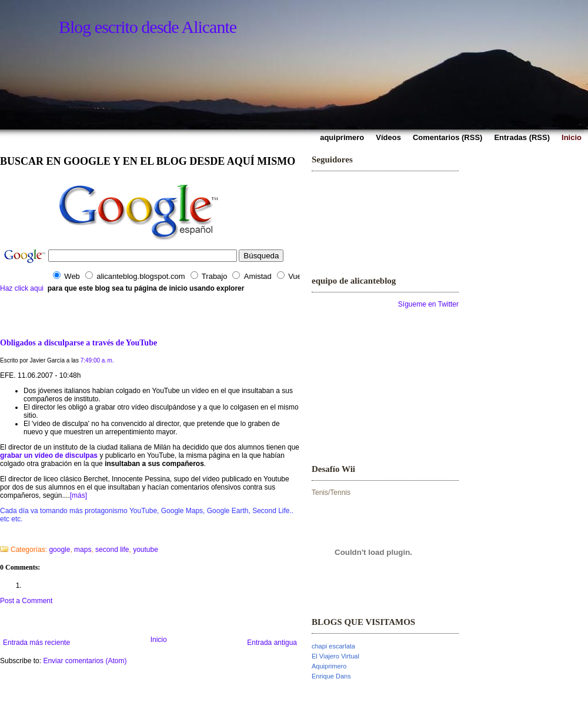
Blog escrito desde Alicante (148, 27)
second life (112, 550)
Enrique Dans (331, 676)
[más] (78, 495)
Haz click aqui (22, 288)
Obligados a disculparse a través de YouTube (78, 342)
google (59, 550)
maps (83, 550)
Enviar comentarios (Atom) (85, 661)
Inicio (159, 640)
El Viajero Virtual (335, 656)
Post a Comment (26, 601)
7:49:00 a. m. (97, 360)
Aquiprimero (329, 666)
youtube (146, 550)
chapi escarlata (333, 646)
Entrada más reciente (36, 643)
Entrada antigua (272, 643)
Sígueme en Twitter (428, 304)
